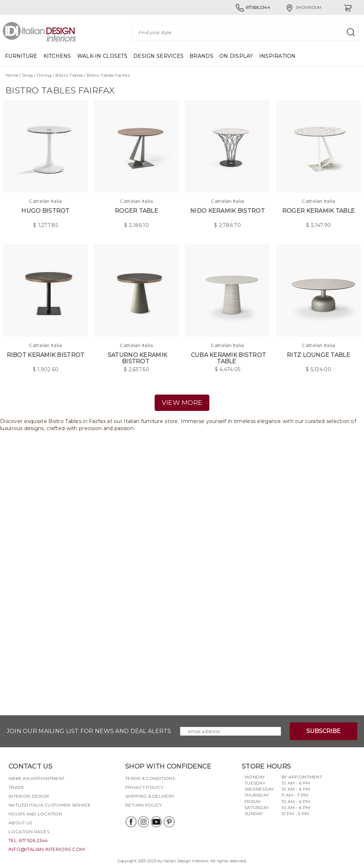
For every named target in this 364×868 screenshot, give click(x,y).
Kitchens (57, 56)
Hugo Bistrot (45, 211)
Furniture (21, 56)
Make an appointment (36, 778)
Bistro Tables (69, 75)
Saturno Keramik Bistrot (137, 358)
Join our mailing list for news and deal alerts (89, 731)
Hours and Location (35, 814)
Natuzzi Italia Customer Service (50, 805)
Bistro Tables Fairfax (108, 75)
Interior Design (29, 796)
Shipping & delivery (150, 796)
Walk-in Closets (102, 56)
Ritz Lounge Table (318, 355)
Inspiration (277, 56)
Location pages (29, 832)
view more (182, 403)
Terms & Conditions (150, 778)
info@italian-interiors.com (47, 849)
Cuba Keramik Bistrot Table (229, 358)
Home (12, 75)
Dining (44, 75)
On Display (236, 56)
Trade (16, 787)
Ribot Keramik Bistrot (46, 355)
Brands (201, 56)
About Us (20, 823)
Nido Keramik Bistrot (227, 211)
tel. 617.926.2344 (28, 840)
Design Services (158, 56)
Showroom (303, 7)
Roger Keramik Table (318, 211)
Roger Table (136, 211)
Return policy (144, 805)
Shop (28, 75)
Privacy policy (144, 787)
